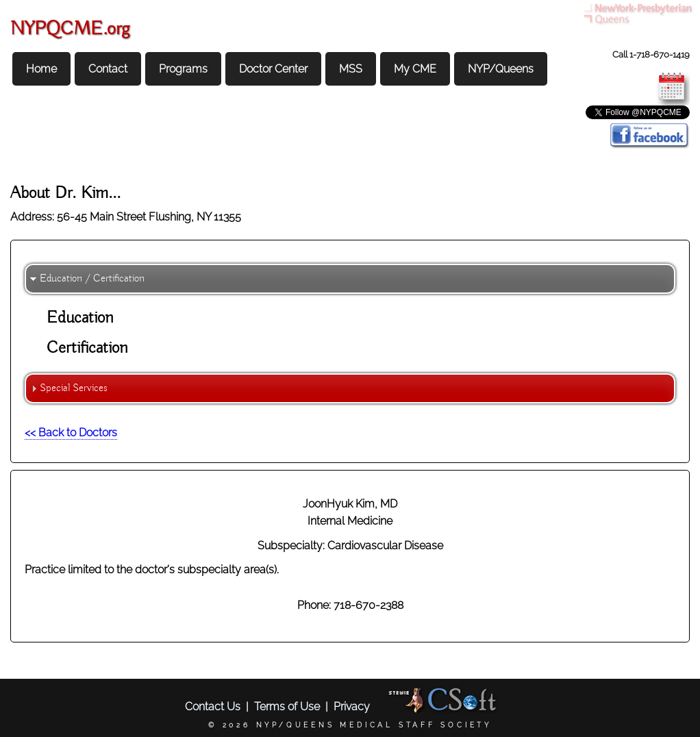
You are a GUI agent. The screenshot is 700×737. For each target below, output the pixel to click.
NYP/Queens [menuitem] (501, 69)
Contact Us (213, 707)
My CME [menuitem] (415, 69)
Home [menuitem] (41, 69)
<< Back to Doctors (71, 433)
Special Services (74, 388)
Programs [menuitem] (183, 69)
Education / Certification (92, 279)
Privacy (352, 707)
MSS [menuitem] (351, 69)
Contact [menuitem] (108, 69)
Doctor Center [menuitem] (273, 69)
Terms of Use (287, 707)
